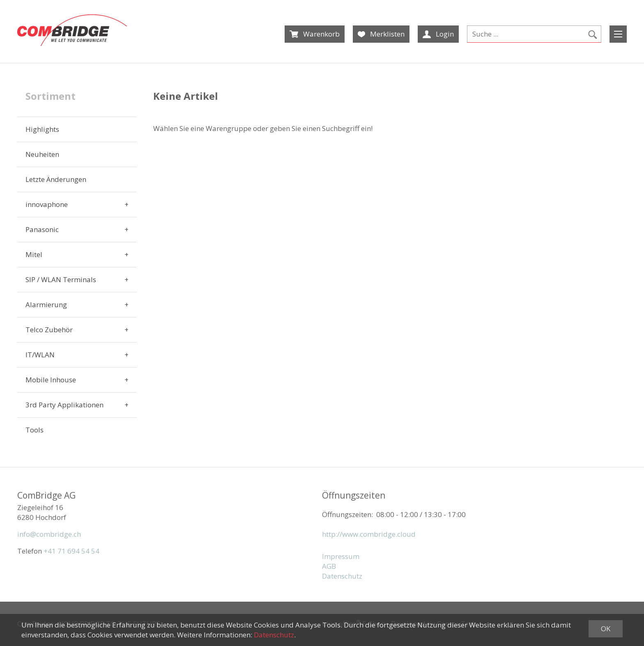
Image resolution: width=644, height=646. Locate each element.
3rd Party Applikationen (64, 405)
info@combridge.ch (49, 534)
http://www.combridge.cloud (369, 534)
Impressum (341, 556)
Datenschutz (342, 576)
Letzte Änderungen (56, 179)
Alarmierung (46, 305)
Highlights (42, 129)
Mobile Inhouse (51, 380)
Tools (34, 430)
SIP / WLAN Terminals (61, 279)
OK (606, 629)
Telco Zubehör (49, 330)
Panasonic (42, 229)
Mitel (34, 254)
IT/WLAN (40, 355)
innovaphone (47, 204)
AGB (329, 566)
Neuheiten (42, 154)
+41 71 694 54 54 (71, 551)
